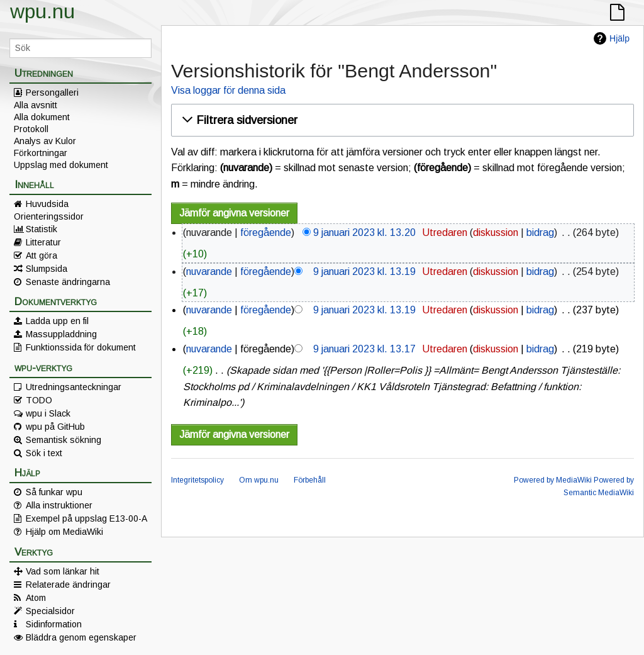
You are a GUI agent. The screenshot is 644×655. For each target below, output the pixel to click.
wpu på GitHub (55, 427)
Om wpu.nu (259, 480)
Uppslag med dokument (61, 165)
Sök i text (44, 453)
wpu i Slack (48, 413)
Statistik (42, 229)
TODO (39, 400)
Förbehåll (310, 480)
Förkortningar (41, 153)
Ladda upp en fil (57, 321)
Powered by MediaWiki (553, 480)
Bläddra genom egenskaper (81, 637)
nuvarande (209, 272)
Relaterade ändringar (68, 585)
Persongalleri (52, 92)
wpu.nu (42, 11)
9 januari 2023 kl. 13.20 (364, 232)
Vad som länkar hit (63, 571)
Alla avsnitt (36, 105)
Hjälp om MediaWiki (64, 532)
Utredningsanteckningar (74, 387)
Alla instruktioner (59, 505)
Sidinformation (54, 624)
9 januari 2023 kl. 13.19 (364, 272)
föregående (266, 232)
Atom (36, 598)
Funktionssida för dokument (81, 347)
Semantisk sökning (64, 440)
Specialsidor (50, 611)
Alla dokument (42, 117)
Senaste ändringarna (68, 282)
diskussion (496, 232)
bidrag (540, 232)
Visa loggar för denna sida (228, 90)
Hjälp (619, 38)
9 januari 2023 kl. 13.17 (364, 349)
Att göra (42, 255)
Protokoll (31, 129)
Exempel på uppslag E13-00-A (86, 518)
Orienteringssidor (49, 216)
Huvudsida (47, 204)
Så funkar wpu (54, 492)
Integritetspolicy (197, 480)
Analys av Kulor (45, 141)
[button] (401, 120)
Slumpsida (47, 269)
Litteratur (43, 242)
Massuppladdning (61, 334)
